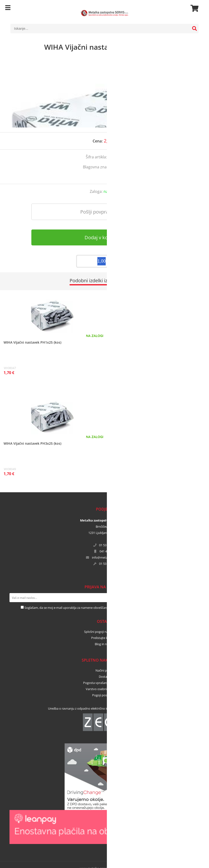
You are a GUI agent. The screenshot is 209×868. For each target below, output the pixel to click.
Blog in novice (104, 644)
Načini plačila (105, 670)
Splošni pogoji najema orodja (104, 632)
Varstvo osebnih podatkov (104, 689)
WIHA (121, 167)
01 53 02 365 (108, 545)
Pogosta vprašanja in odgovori (105, 683)
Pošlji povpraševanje (103, 212)
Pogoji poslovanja (105, 695)
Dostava (105, 677)
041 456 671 (108, 551)
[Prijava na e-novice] (195, 598)
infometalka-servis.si (108, 557)
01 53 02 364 (108, 564)
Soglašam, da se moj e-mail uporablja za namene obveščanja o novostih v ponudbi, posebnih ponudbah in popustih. (106, 608)
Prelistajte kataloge (105, 638)
